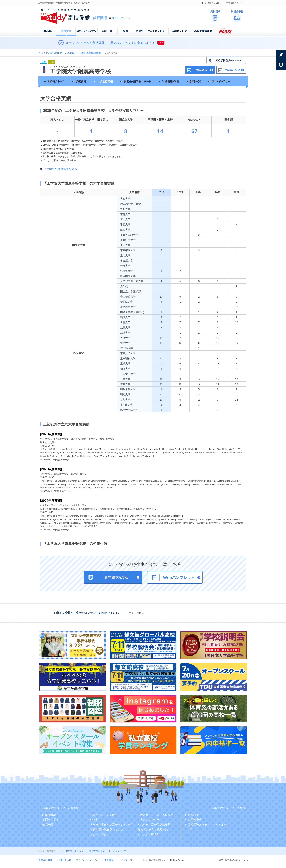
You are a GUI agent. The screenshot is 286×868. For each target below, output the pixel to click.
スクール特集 (98, 834)
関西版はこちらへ (121, 18)
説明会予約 (195, 820)
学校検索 (71, 53)
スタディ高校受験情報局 (155, 825)
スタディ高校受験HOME (52, 53)
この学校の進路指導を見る (60, 169)
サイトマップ (125, 860)
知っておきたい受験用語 (153, 829)
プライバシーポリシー (88, 860)
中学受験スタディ (234, 3)
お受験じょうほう (213, 3)
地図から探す (51, 820)
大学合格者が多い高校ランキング (111, 825)
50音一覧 (48, 825)
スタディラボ (120, 851)
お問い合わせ (64, 860)
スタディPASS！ (151, 834)
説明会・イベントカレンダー (158, 815)
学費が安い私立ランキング (107, 829)
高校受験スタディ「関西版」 (230, 808)
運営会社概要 (45, 860)
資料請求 (193, 815)
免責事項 (109, 860)
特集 (95, 820)
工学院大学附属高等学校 (90, 53)
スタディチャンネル (105, 815)
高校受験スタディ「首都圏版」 (62, 808)
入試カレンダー (150, 820)
